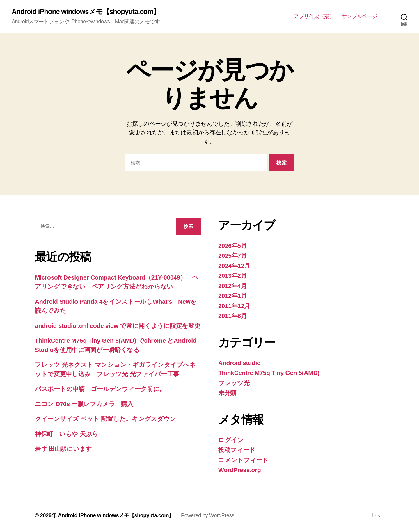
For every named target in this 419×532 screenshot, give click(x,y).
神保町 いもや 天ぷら (67, 434)
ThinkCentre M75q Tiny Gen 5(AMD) (269, 373)
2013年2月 (233, 276)
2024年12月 (234, 266)
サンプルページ (359, 16)
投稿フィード (237, 450)
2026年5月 (233, 246)
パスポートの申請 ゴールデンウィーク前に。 (100, 389)
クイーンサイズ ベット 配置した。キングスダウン (105, 419)
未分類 (227, 393)
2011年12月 (234, 306)
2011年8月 (233, 316)
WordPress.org (240, 470)
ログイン (231, 440)
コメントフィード (243, 460)
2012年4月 (233, 286)
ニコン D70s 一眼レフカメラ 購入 (84, 404)
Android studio (239, 363)
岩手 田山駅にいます (63, 449)
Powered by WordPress (208, 515)
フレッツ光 (234, 383)
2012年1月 (233, 296)
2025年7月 (233, 256)
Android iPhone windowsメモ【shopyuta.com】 (86, 12)
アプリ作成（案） (314, 16)
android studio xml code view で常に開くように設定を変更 (118, 326)
